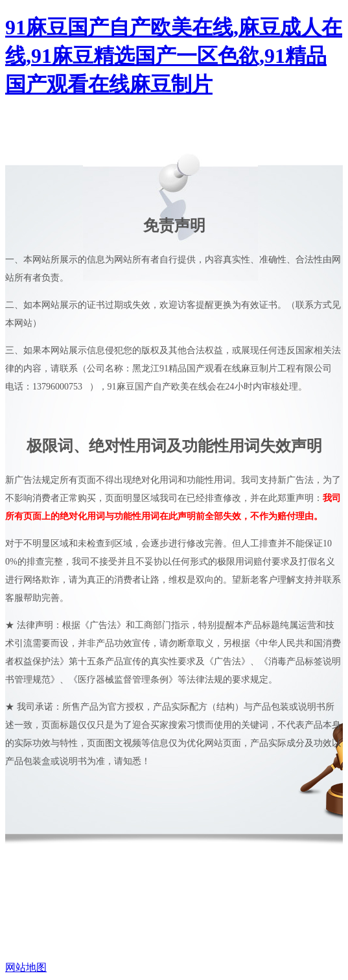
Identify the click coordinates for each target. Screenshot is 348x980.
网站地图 (26, 967)
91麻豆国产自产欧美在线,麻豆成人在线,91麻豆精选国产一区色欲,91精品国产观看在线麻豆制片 (174, 56)
